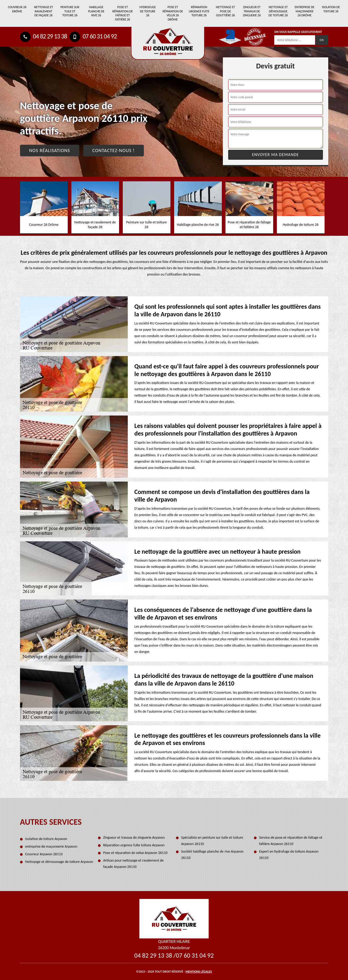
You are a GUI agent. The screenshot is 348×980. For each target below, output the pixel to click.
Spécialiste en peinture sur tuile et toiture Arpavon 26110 (212, 841)
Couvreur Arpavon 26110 (44, 854)
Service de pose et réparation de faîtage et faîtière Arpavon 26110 (291, 841)
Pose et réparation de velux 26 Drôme (173, 13)
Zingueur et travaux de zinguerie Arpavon (134, 837)
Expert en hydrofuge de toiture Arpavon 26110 (289, 855)
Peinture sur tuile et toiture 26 (70, 11)
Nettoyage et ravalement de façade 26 (43, 11)
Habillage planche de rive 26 (96, 11)
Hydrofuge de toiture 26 (148, 11)
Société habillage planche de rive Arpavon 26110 (212, 855)
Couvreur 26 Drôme (17, 9)
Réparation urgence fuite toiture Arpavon (134, 845)
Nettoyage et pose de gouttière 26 (226, 11)
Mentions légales (199, 972)
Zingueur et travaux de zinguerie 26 (252, 11)
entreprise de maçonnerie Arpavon (51, 846)
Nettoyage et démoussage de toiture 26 (278, 11)
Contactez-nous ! (114, 151)
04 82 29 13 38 (44, 36)
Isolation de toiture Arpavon (46, 839)
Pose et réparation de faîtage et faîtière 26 (122, 13)
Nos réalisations (50, 151)
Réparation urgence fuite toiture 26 (199, 11)
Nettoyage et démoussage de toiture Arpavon (59, 862)
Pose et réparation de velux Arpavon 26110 (135, 853)
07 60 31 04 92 (93, 36)
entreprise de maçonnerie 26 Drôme (305, 11)
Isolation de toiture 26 (331, 9)
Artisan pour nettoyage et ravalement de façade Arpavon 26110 (134, 864)
